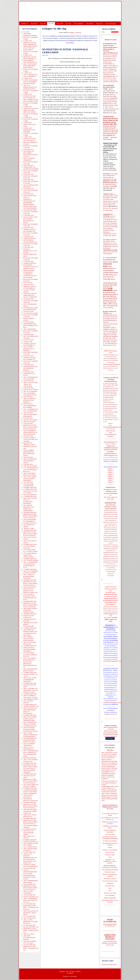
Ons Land (43, 24)
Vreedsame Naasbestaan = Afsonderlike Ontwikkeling (110, 838)
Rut (110, 891)
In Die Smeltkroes (108, 308)
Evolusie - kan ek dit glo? (110, 850)
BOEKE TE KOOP (111, 726)
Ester (110, 857)
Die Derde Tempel (110, 872)
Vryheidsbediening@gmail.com (112, 427)
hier (117, 82)
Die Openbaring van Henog (110, 870)
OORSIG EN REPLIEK (111, 461)
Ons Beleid (34, 24)
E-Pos (47, 55)
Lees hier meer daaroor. (110, 236)
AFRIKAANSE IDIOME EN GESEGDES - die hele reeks (110, 943)
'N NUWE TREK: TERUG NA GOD (111, 619)
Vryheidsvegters (108, 254)
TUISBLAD (24, 24)
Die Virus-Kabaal (111, 24)
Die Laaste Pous (110, 886)
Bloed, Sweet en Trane (109, 345)
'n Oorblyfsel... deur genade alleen (110, 827)
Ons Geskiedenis (79, 24)
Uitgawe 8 (111, 482)
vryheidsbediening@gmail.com (112, 661)
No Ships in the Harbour (110, 841)
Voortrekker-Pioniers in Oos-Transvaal (110, 901)
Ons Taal (68, 24)
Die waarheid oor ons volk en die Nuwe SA (110, 819)
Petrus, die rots (110, 852)
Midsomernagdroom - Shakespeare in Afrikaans (110, 866)
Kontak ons (66, 976)
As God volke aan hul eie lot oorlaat (110, 814)
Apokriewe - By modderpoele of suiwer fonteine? (110, 861)
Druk (43, 55)
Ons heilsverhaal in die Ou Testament (110, 844)
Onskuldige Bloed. (109, 279)
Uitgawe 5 (111, 476)
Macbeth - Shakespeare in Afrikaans (110, 875)
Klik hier (104, 781)
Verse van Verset (110, 834)
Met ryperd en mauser (110, 879)
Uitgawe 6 (111, 478)
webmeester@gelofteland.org (111, 364)
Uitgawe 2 (111, 471)
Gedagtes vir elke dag (75, 32)
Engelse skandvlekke (110, 898)
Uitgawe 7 (111, 480)
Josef (110, 888)
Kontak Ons (99, 24)
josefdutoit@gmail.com (111, 614)
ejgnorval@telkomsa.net (110, 53)
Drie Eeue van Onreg (110, 893)
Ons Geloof (60, 24)
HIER (115, 137)
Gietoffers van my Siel (111, 714)
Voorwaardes (73, 976)
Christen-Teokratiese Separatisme (110, 831)
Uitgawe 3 (111, 472)
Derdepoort (110, 883)
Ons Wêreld (90, 24)
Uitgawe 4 (111, 474)
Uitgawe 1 (111, 469)
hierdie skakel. (112, 78)
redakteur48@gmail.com (111, 455)
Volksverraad (106, 822)
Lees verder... (110, 738)
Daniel (110, 847)
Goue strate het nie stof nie (110, 881)
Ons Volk (51, 24)
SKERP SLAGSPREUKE (111, 925)
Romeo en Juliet (110, 855)
